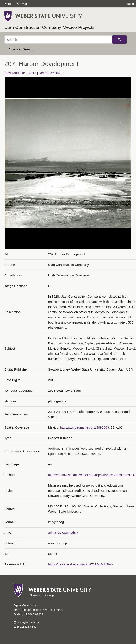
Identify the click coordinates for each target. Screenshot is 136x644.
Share (32, 73)
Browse (22, 4)
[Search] (58, 39)
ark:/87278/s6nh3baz (63, 533)
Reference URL (50, 73)
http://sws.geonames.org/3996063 (84, 427)
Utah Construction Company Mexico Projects (49, 27)
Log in (130, 4)
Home (8, 4)
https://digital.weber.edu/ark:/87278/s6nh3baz (81, 564)
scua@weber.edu (26, 622)
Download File (15, 73)
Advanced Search (21, 49)
